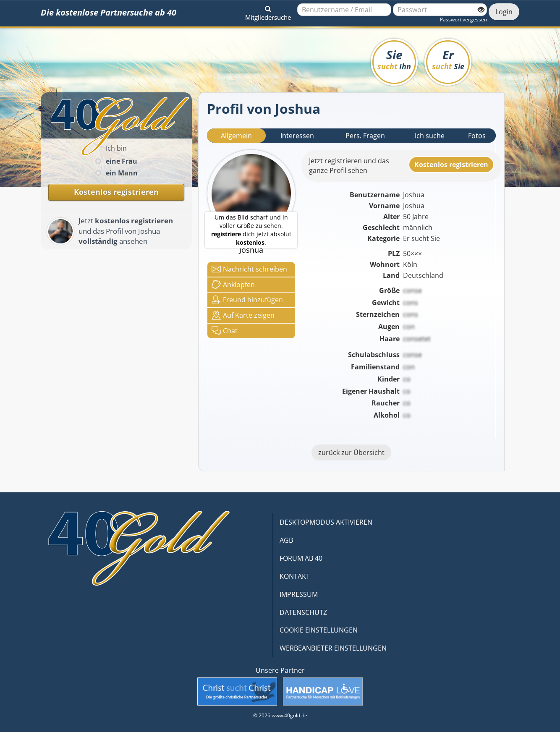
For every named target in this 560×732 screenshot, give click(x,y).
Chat (225, 331)
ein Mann (122, 173)
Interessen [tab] (297, 136)
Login (504, 12)
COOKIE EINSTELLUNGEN (319, 630)
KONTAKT (295, 576)
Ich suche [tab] (430, 136)
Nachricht (249, 269)
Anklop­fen (233, 285)
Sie (394, 59)
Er (448, 59)
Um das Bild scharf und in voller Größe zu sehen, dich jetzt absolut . (251, 230)
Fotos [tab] (477, 136)
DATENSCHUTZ (303, 612)
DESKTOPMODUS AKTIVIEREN (326, 522)
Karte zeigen (243, 315)
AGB (286, 540)
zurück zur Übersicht (351, 452)
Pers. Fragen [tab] (365, 136)
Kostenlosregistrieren (451, 165)
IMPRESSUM (299, 594)
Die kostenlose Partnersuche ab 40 (109, 12)
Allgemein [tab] (236, 136)
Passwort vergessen (463, 20)
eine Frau (122, 161)
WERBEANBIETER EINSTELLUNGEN (333, 648)
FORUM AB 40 (301, 558)
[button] (268, 12)
